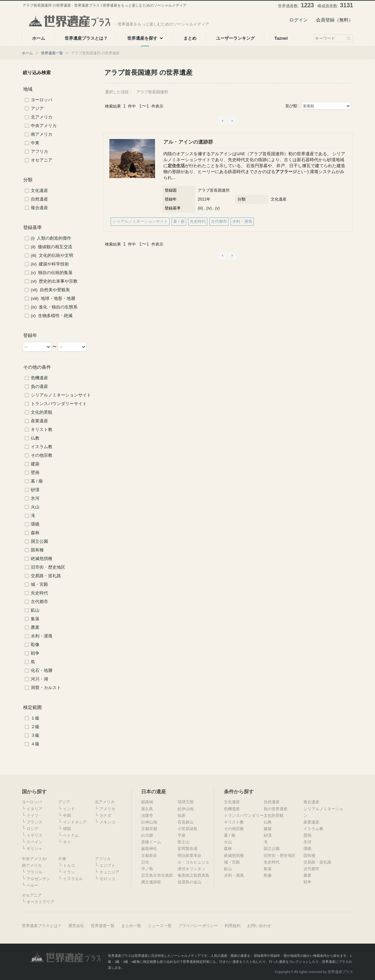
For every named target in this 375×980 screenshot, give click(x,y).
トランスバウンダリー (244, 816)
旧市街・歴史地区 (48, 567)
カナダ (105, 816)
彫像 (35, 645)
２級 (35, 727)
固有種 (37, 550)
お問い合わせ (259, 926)
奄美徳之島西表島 (193, 875)
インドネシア (75, 822)
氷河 (35, 498)
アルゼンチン (38, 879)
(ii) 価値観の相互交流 (52, 247)
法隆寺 (147, 816)
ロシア (32, 829)
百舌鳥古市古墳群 (157, 875)
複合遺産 (39, 208)
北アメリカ (42, 117)
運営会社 (76, 926)
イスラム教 (42, 447)
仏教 (35, 438)
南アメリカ (42, 134)
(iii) (200, 208)
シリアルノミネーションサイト (61, 395)
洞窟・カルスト (46, 688)
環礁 (35, 524)
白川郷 (147, 835)
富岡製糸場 (187, 849)
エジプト (107, 865)
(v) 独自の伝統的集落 (52, 273)
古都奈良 (149, 856)
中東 (35, 143)
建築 (35, 464)
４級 (35, 744)
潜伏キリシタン (191, 869)
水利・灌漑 (42, 636)
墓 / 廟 (37, 481)
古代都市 (39, 602)
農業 (35, 628)
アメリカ (107, 809)
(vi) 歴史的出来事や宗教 (54, 281)
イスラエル (73, 879)
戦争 (35, 653)
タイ (67, 842)
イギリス (34, 835)
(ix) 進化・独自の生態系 (54, 307)
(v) (217, 208)
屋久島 (147, 809)
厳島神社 (149, 849)
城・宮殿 (39, 584)
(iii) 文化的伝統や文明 (52, 256)
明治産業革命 (189, 856)
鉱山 (35, 610)
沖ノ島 (147, 869)
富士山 (184, 842)
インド (69, 809)
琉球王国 (186, 802)
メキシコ (107, 822)
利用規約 (233, 926)
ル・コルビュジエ (193, 862)
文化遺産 (39, 191)
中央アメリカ (44, 126)
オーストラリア (40, 902)
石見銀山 (186, 822)
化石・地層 (42, 671)
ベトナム (71, 835)
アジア (37, 109)
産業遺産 (39, 421)
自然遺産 (39, 199)
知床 (182, 816)
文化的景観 (42, 412)
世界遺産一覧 (52, 53)
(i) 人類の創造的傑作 (51, 238)
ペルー (32, 885)
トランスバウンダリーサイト (59, 404)
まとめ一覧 (131, 926)
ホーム (27, 53)
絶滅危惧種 (42, 559)
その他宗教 (42, 455)
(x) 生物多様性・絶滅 (52, 316)
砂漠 (35, 490)
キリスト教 (42, 430)
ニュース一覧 (160, 926)
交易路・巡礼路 (46, 576)
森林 (35, 533)
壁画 (35, 473)
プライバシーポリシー (198, 926)
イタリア (34, 809)
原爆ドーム (151, 842)
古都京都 (149, 829)
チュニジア (109, 872)
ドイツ (32, 816)
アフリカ (39, 152)
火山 (35, 507)
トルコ (69, 865)
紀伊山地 (186, 809)
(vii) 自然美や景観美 (50, 290)
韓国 (67, 829)
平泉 (182, 835)
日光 (145, 862)
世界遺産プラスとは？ (42, 926)
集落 (35, 619)
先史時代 (39, 593)
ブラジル (34, 872)
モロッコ (107, 879)
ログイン (298, 20)
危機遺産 (39, 378)
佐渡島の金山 (189, 882)
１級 (35, 718)
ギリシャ (34, 849)
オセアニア (42, 160)
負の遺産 (39, 387)
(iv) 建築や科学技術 (50, 264)
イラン (69, 872)
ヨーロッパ (42, 100)
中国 (67, 816)
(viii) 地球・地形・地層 (53, 299)
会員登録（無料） (335, 20)
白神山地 (149, 822)
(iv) (209, 208)
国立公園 (39, 541)
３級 (35, 735)
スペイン (34, 842)
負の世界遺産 (276, 809)
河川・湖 (39, 679)
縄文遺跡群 (151, 882)
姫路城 (147, 802)
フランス (34, 822)
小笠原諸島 (187, 829)
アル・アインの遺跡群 (188, 142)
